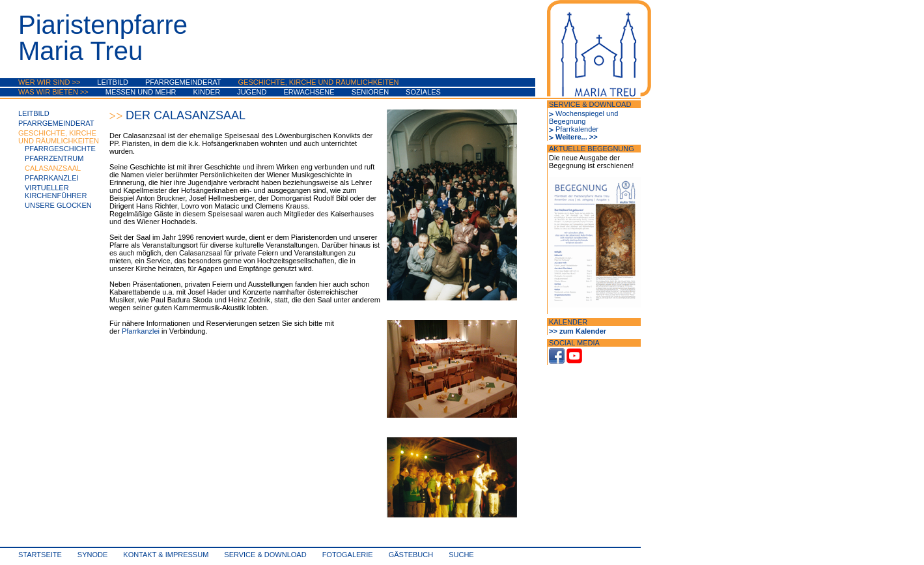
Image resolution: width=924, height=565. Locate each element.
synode (92, 555)
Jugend (252, 92)
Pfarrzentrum (54, 158)
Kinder (207, 92)
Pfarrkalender (577, 129)
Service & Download (265, 555)
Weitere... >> (577, 137)
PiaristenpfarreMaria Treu (103, 38)
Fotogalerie (348, 555)
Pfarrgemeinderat (183, 82)
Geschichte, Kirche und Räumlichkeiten (319, 82)
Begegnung (567, 121)
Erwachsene (309, 92)
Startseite (40, 555)
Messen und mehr (141, 92)
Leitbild (113, 82)
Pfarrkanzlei (52, 178)
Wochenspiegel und (587, 113)
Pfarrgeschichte (60, 149)
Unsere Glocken (58, 205)
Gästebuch (411, 555)
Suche (461, 555)
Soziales (423, 92)
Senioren (370, 92)
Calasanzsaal (53, 168)
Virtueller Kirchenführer (56, 192)
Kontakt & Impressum (166, 555)
